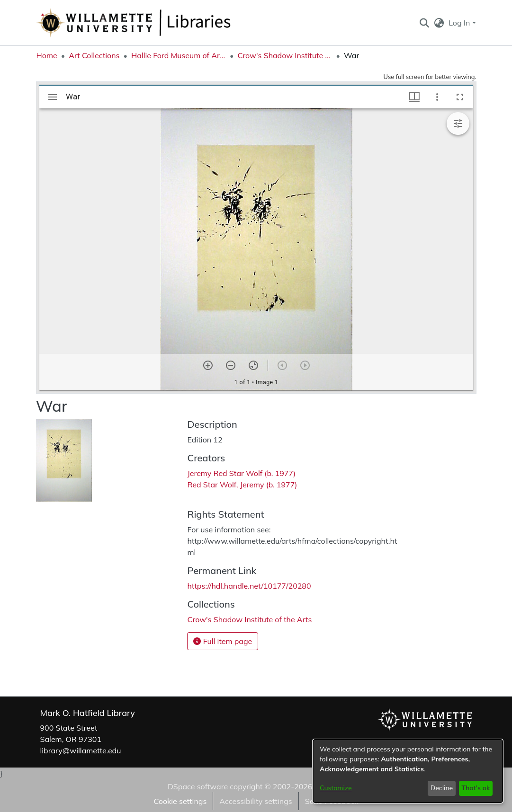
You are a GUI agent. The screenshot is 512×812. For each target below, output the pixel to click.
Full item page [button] (223, 641)
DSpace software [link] (198, 786)
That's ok (476, 788)
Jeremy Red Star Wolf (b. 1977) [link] (241, 473)
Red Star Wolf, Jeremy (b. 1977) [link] (242, 485)
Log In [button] (460, 23)
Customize (336, 788)
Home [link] (47, 55)
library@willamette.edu (81, 750)
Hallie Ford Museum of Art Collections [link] (179, 55)
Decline (442, 788)
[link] (249, 619)
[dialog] (408, 771)
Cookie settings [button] (180, 801)
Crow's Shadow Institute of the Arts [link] (285, 55)
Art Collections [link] (94, 55)
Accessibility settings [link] (256, 801)
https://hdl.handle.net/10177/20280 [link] (249, 586)
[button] (425, 23)
